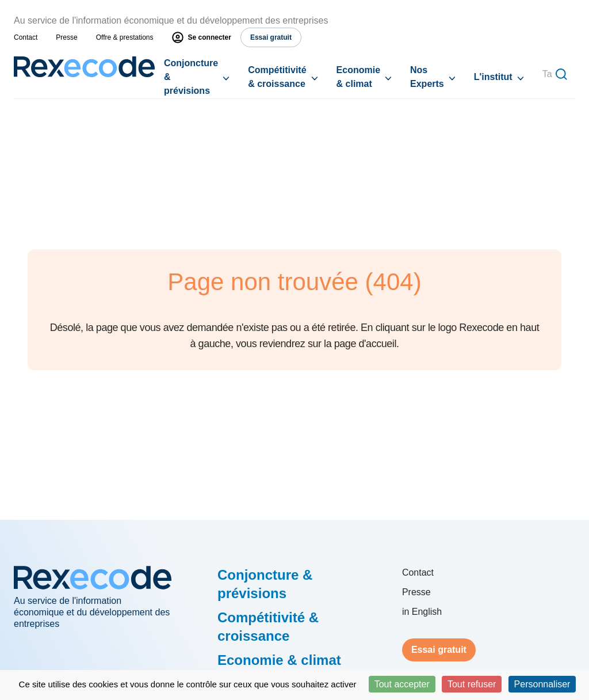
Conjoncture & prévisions (191, 77)
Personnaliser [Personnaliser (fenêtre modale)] (542, 684)
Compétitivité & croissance (277, 77)
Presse (66, 37)
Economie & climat (358, 77)
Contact (26, 37)
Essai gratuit (439, 650)
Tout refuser (472, 684)
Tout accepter (402, 684)
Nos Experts (427, 77)
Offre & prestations (125, 37)
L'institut (493, 77)
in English (422, 612)
